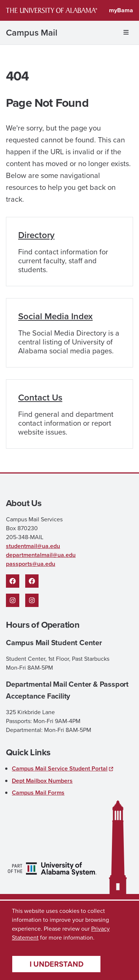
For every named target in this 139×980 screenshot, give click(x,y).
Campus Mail (32, 33)
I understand (57, 964)
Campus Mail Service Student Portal (60, 768)
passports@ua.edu (31, 564)
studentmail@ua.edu (33, 546)
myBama (121, 10)
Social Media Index (55, 316)
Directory (36, 235)
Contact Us (40, 397)
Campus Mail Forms (38, 793)
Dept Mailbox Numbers (42, 781)
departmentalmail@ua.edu (41, 555)
